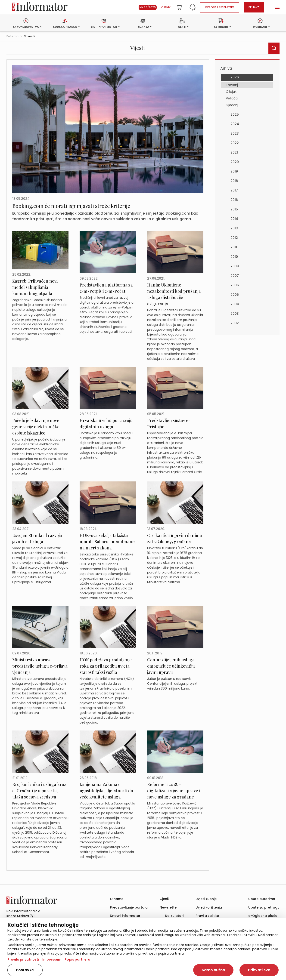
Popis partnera (77, 959)
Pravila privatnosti (23, 959)
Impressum (52, 959)
